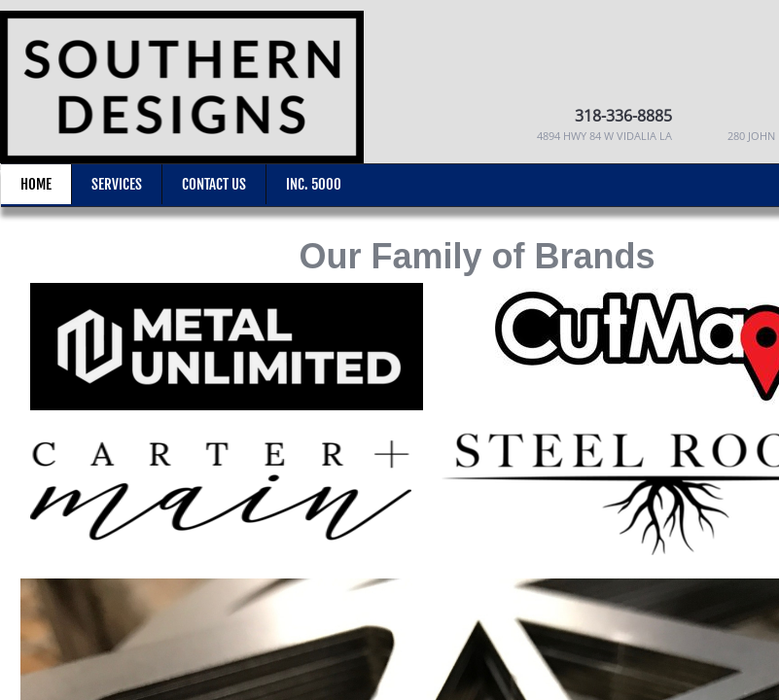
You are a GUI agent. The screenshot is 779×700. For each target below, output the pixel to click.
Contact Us (214, 184)
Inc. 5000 (314, 184)
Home (36, 184)
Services (117, 184)
